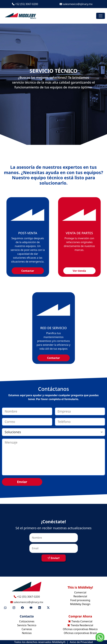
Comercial (80, 592)
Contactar (28, 271)
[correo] (27, 422)
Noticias (27, 633)
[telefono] (80, 422)
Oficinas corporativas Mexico (80, 629)
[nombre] (27, 411)
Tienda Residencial (80, 625)
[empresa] (80, 411)
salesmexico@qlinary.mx (76, 4)
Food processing (80, 600)
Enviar (22, 482)
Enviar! (53, 558)
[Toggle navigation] (101, 16)
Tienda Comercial (80, 621)
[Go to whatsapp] (100, 637)
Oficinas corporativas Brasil (80, 633)
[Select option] (53, 432)
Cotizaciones (27, 621)
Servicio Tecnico (27, 625)
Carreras (27, 629)
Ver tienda (79, 271)
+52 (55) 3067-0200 (25, 4)
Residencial (80, 596)
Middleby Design (80, 604)
